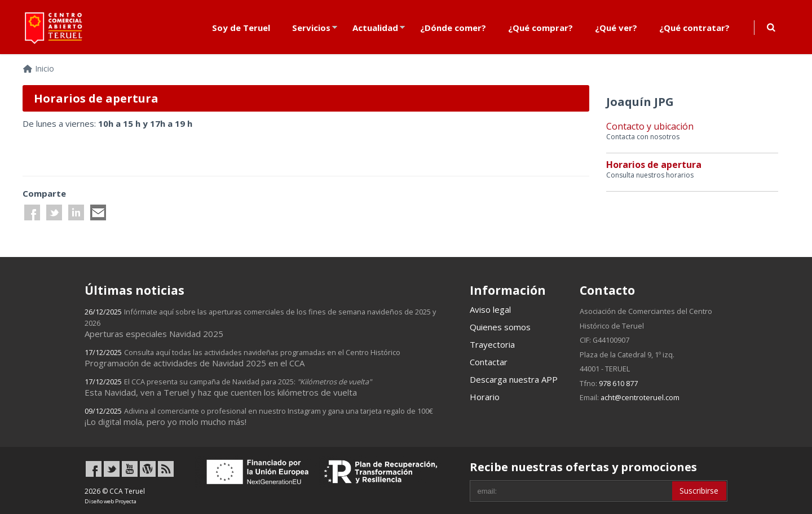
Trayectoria (492, 344)
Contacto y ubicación (650, 126)
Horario (485, 397)
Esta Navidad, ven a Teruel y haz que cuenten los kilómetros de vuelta (228, 387)
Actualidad (375, 28)
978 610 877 (618, 383)
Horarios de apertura (654, 165)
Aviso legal (490, 309)
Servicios (311, 28)
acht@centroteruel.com (640, 397)
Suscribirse (699, 491)
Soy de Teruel (241, 28)
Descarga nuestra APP (514, 379)
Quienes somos (500, 327)
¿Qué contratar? (694, 28)
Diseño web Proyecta (111, 501)
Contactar (489, 362)
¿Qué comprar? (540, 28)
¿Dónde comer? (453, 28)
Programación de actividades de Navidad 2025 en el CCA (242, 358)
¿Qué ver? (616, 28)
